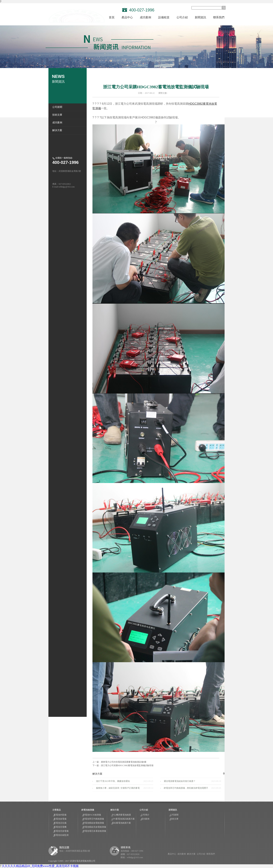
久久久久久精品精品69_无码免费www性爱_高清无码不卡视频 (40, 866)
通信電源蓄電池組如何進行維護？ (180, 781)
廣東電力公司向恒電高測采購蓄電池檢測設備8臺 (124, 762)
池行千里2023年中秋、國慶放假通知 (113, 781)
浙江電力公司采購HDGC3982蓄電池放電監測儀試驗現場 (127, 765)
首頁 (112, 17)
